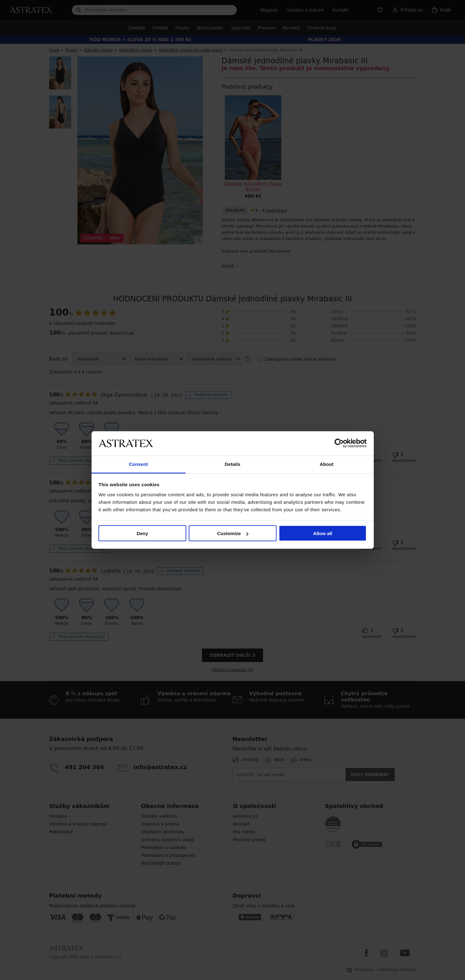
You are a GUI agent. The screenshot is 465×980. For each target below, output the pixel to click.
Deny (143, 533)
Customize (233, 533)
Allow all (323, 533)
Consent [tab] (138, 464)
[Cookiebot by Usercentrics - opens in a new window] (339, 443)
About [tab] (327, 464)
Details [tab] (233, 464)
